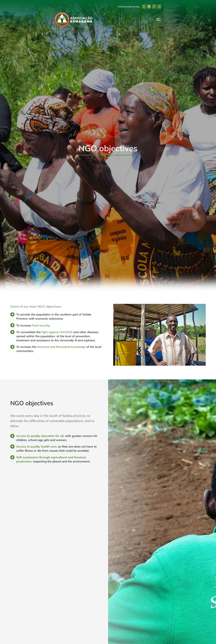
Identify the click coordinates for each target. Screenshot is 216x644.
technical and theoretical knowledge (61, 347)
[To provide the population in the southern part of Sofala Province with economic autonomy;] (12, 315)
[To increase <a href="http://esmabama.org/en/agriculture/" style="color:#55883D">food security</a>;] (12, 325)
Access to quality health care (36, 446)
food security (41, 325)
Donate (196, 21)
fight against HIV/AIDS (57, 332)
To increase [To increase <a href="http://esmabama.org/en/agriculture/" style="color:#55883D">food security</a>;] (24, 325)
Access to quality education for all (40, 436)
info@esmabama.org (173, 7)
